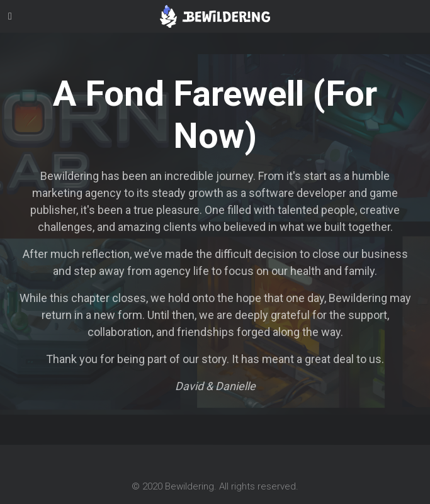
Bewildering (190, 486)
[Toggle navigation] (10, 16)
